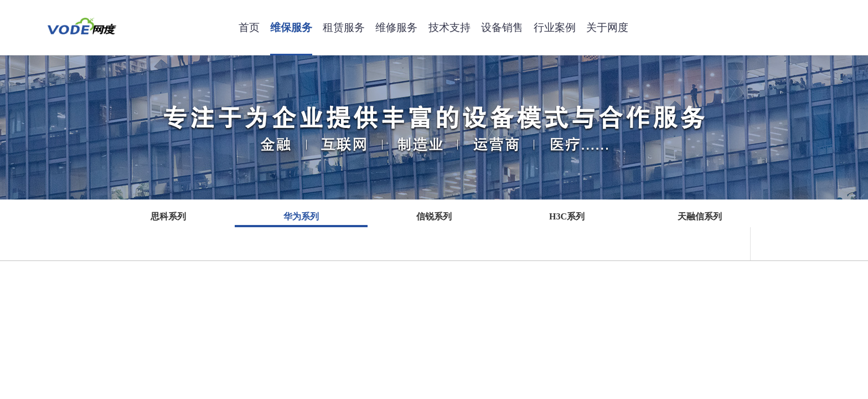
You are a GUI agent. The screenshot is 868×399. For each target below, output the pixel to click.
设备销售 (502, 27)
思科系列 (168, 216)
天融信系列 (700, 216)
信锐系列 (434, 216)
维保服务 (291, 27)
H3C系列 (567, 216)
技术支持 (449, 27)
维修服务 (396, 27)
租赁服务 (344, 27)
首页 (249, 27)
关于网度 (607, 27)
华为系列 (301, 216)
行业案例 (555, 27)
